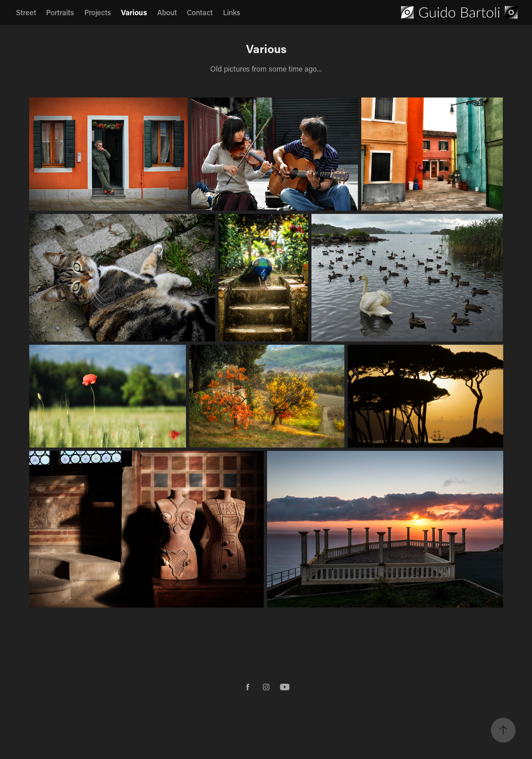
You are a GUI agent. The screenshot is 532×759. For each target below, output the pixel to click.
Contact (200, 12)
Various (134, 12)
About (167, 12)
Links (232, 12)
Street (26, 12)
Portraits (60, 12)
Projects (98, 12)
